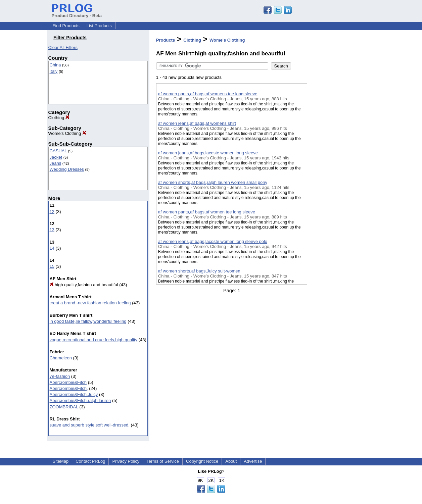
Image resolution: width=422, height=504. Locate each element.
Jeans (56, 163)
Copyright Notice (202, 461)
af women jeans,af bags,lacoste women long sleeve (208, 153)
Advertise (253, 461)
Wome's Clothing (67, 133)
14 (52, 248)
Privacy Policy (126, 461)
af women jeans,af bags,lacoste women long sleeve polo (213, 241)
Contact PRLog (90, 461)
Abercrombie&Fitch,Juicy (74, 394)
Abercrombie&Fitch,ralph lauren (80, 400)
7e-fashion (60, 376)
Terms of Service (163, 461)
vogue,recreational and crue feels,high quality (94, 340)
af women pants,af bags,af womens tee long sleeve (208, 94)
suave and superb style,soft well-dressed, (90, 425)
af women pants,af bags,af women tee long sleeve (207, 212)
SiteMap (61, 461)
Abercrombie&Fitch (68, 382)
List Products (99, 26)
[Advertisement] (341, 174)
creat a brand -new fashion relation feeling (90, 303)
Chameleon (61, 358)
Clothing (59, 118)
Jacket (56, 157)
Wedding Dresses (67, 169)
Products (166, 40)
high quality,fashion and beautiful (84, 285)
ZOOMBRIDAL (64, 407)
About (231, 461)
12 (52, 212)
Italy (54, 71)
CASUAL (58, 151)
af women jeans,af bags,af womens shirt (197, 123)
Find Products (66, 26)
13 (52, 230)
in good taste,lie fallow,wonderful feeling (88, 321)
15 (52, 266)
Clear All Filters (63, 47)
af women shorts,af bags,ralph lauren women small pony (213, 182)
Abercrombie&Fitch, (69, 388)
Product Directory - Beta (77, 13)
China (55, 65)
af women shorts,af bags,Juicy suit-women (199, 271)
